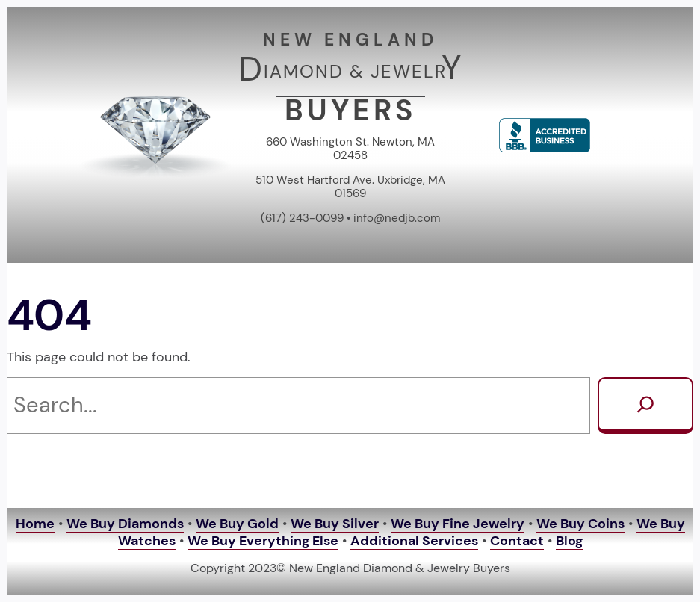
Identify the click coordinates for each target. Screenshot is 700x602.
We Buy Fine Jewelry (458, 524)
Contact (517, 541)
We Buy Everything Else (263, 541)
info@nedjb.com (397, 218)
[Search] (645, 406)
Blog (569, 541)
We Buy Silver (335, 524)
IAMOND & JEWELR (355, 71)
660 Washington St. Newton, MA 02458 (350, 149)
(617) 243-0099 (302, 218)
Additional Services (414, 541)
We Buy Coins (580, 524)
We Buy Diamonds (125, 524)
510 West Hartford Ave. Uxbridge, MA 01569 (350, 187)
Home (35, 524)
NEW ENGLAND (350, 40)
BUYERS (350, 111)
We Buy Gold (237, 524)
